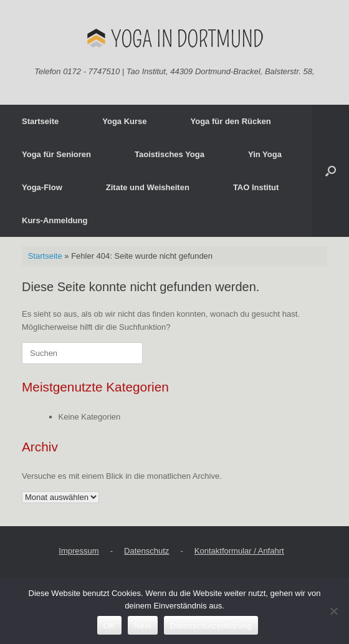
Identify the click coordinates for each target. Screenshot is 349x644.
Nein (143, 626)
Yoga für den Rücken (231, 121)
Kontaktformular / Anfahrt (239, 551)
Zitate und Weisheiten (148, 187)
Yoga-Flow (42, 187)
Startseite (40, 121)
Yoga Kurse (124, 121)
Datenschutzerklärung (211, 626)
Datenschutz (146, 551)
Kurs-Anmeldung (55, 220)
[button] (331, 171)
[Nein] (333, 611)
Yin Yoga (265, 154)
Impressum (79, 551)
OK (109, 626)
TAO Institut (256, 187)
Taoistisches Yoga (170, 154)
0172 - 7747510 (91, 71)
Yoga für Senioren (56, 154)
